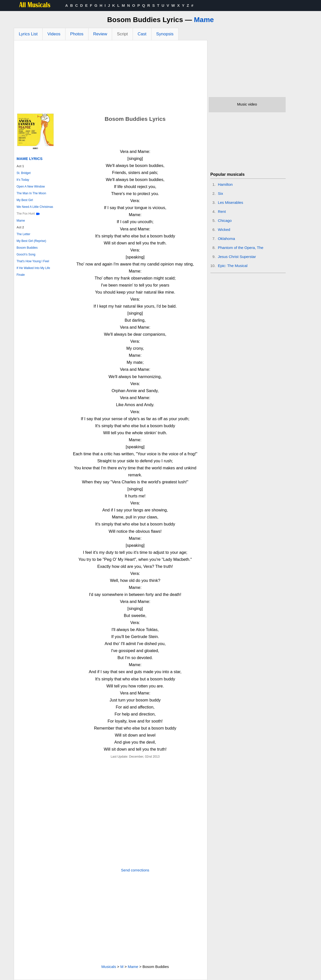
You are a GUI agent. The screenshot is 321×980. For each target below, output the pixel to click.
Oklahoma (226, 239)
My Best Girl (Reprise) (31, 241)
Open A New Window (31, 187)
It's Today (23, 180)
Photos (77, 34)
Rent (222, 211)
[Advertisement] (111, 78)
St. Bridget (24, 173)
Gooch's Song (26, 254)
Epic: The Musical (233, 266)
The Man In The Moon (31, 193)
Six (221, 193)
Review (100, 34)
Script (122, 34)
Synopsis (165, 34)
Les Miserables (231, 202)
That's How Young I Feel (33, 261)
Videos (54, 34)
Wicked (224, 230)
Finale (21, 275)
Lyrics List (28, 34)
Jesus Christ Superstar (237, 257)
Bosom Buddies (27, 248)
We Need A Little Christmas (35, 207)
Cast (142, 34)
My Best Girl (25, 200)
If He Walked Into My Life (33, 268)
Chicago (225, 220)
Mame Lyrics (30, 159)
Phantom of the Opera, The (241, 248)
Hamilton (225, 184)
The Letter (23, 234)
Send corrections (135, 870)
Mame (204, 20)
